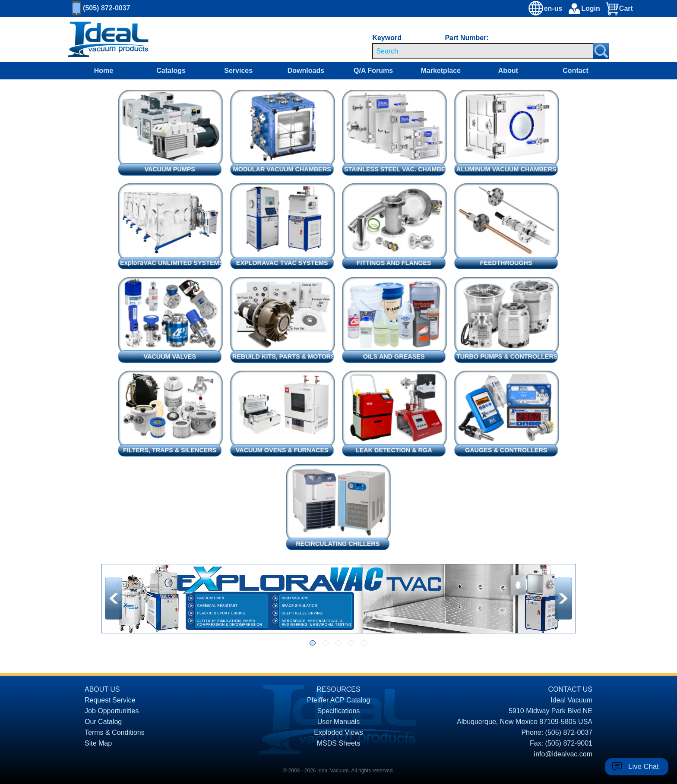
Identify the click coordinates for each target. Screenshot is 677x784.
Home (104, 71)
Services (238, 71)
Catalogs (171, 71)
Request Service (110, 700)
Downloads (306, 71)
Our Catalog (103, 722)
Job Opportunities (112, 711)
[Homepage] (108, 40)
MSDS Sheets (338, 743)
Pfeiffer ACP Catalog (338, 700)
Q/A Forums (373, 71)
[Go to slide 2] (326, 643)
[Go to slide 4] (351, 643)
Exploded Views (338, 732)
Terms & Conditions (115, 732)
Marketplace (441, 71)
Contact (576, 71)
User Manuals (339, 722)
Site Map (98, 743)
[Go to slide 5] (364, 643)
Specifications (339, 711)
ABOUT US (102, 689)
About (508, 71)
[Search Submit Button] (601, 51)
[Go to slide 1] (313, 643)
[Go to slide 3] (338, 643)
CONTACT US (570, 689)
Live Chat (644, 767)
